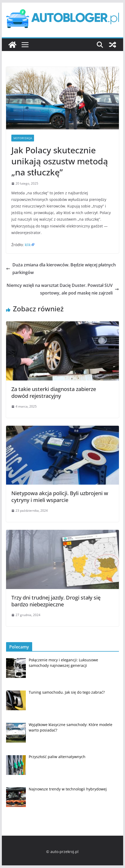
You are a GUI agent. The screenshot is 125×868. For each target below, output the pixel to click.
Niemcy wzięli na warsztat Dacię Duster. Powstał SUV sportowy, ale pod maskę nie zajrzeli (63, 289)
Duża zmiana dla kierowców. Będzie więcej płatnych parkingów (61, 269)
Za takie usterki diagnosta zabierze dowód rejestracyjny (54, 392)
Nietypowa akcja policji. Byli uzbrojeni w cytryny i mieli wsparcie (60, 497)
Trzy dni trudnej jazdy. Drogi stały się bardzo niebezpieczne (56, 601)
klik (28, 245)
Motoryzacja (23, 138)
